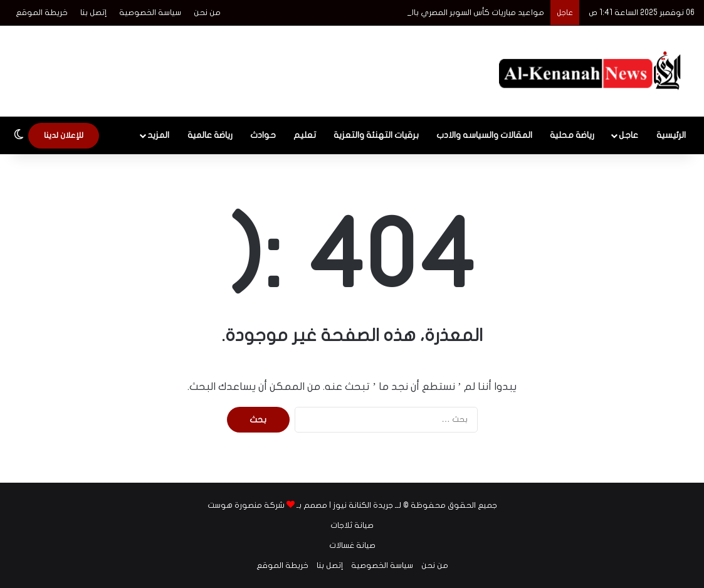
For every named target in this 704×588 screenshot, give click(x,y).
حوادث (263, 135)
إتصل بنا (93, 13)
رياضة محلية (572, 135)
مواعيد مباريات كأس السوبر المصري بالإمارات (467, 13)
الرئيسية (671, 135)
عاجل (628, 135)
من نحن (207, 13)
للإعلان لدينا (64, 135)
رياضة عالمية (210, 135)
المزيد (158, 135)
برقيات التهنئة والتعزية (376, 135)
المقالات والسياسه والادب (484, 135)
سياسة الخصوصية (150, 13)
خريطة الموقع (42, 13)
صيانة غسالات (352, 545)
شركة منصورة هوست (246, 505)
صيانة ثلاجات (352, 525)
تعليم (305, 135)
